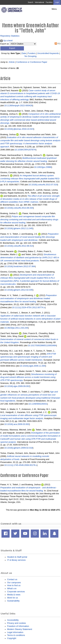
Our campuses (14, 582)
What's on (12, 588)
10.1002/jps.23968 (43, 167)
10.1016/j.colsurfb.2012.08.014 (19, 246)
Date (24, 53)
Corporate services (16, 592)
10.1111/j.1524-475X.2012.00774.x (28, 307)
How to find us (14, 585)
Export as (5, 44)
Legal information (15, 632)
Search (30, 2)
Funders (32, 53)
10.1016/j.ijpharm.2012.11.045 (18, 228)
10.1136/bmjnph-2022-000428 (18, 106)
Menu (54, 9)
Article (12, 62)
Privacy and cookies (17, 623)
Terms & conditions (16, 635)
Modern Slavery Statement (20, 629)
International (39, 2)
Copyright (12, 638)
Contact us (12, 579)
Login (57, 2)
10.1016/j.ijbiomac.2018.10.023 (19, 129)
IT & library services (16, 560)
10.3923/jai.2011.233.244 (16, 328)
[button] (12, 48)
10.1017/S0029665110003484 (42, 345)
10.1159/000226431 (38, 404)
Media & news (14, 595)
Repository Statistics (10, 36)
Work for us (13, 598)
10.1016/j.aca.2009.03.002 (17, 424)
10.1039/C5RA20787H (25, 150)
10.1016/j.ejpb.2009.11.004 (33, 366)
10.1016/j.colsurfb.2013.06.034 (19, 208)
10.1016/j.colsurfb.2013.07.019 (43, 185)
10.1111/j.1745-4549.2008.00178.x (21, 465)
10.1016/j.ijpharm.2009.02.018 (18, 448)
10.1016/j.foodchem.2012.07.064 (20, 266)
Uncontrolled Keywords (48, 53)
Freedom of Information (18, 626)
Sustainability (13, 601)
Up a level (6, 41)
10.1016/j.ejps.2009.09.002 (17, 386)
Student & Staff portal (17, 557)
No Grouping (30, 56)
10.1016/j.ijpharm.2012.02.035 (18, 290)
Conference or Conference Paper (32, 62)
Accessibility (13, 620)
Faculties (49, 2)
